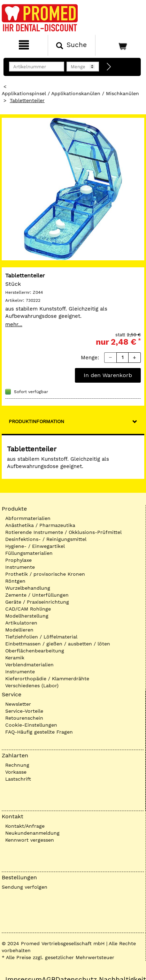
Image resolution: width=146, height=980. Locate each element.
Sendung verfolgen (25, 887)
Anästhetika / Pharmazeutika (40, 525)
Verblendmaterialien (29, 665)
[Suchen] (72, 45)
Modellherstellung (27, 616)
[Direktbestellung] (109, 67)
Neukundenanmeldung (32, 833)
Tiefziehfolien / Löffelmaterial (41, 637)
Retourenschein (24, 718)
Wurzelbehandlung (28, 588)
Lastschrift (18, 779)
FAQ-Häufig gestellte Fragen (39, 732)
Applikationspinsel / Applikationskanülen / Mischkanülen (70, 93)
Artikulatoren (21, 623)
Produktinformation (36, 421)
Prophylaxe (18, 560)
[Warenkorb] (120, 45)
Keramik (15, 658)
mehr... (14, 324)
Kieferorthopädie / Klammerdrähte (47, 679)
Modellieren (19, 630)
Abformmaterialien (28, 518)
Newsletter (18, 704)
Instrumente (20, 567)
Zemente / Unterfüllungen (37, 595)
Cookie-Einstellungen (31, 725)
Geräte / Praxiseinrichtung (37, 602)
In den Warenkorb (108, 375)
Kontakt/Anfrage (25, 826)
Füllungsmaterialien (29, 553)
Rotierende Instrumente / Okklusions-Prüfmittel (63, 532)
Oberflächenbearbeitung (35, 651)
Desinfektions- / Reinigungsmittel (46, 539)
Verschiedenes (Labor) (32, 686)
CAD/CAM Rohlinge (28, 609)
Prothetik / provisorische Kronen (45, 574)
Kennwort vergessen (30, 840)
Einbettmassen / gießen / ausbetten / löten (58, 644)
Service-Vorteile (24, 711)
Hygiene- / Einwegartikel (35, 546)
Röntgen (15, 581)
